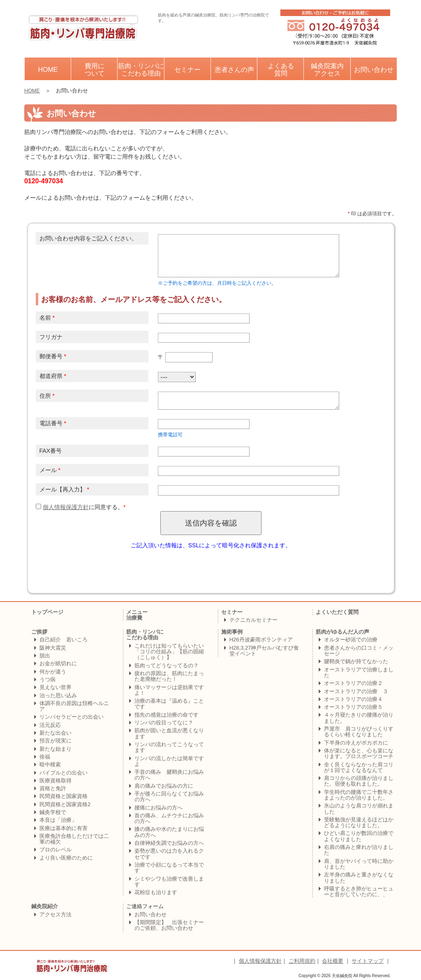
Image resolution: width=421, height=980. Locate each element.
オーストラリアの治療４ (353, 699)
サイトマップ (368, 961)
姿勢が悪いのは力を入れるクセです (169, 854)
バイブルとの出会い (64, 773)
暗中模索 (50, 764)
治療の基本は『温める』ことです (169, 704)
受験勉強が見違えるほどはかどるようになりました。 (359, 822)
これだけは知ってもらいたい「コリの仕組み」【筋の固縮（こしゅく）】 (169, 652)
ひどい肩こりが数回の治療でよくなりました (359, 836)
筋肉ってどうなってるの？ (167, 665)
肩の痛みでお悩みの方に (164, 786)
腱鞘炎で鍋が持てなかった (356, 661)
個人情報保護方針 (66, 507)
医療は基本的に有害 (64, 828)
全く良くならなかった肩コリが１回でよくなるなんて (359, 767)
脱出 (45, 656)
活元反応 (50, 725)
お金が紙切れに (58, 663)
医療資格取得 (56, 781)
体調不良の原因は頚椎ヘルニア (74, 706)
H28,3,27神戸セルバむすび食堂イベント (264, 651)
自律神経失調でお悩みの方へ (169, 843)
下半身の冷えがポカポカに (356, 743)
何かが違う (53, 672)
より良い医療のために (66, 858)
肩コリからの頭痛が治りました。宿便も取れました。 (359, 781)
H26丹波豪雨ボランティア (261, 640)
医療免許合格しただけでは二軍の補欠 (74, 839)
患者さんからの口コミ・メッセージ (359, 651)
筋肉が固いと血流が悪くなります (169, 733)
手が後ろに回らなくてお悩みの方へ (169, 797)
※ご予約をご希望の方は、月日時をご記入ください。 (217, 283)
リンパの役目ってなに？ (164, 723)
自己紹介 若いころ (64, 640)
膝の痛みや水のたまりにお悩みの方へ (169, 832)
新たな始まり (56, 749)
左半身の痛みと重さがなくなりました (359, 877)
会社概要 (333, 961)
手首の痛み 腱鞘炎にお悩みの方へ (169, 775)
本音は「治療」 (58, 820)
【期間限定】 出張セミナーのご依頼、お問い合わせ (169, 925)
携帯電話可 (170, 435)
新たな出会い (56, 733)
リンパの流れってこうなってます (169, 747)
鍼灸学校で (53, 812)
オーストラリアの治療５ (353, 707)
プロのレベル (56, 850)
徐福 (45, 757)
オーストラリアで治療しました (359, 672)
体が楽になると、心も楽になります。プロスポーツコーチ (359, 753)
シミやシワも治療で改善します (169, 882)
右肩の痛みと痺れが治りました (359, 850)
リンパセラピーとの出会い (72, 717)
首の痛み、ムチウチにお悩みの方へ (169, 818)
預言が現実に (56, 741)
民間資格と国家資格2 (65, 804)
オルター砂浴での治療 (351, 640)
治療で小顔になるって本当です (169, 868)
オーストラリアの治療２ (353, 683)
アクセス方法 (56, 914)
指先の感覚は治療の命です (167, 715)
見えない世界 (56, 687)
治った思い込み (58, 695)
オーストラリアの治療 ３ (356, 691)
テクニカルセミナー (253, 620)
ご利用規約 (302, 961)
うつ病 (47, 679)
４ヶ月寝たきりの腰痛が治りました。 (359, 718)
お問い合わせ (150, 914)
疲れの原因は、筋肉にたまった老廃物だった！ (169, 676)
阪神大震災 (53, 648)
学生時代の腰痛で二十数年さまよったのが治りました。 (359, 795)
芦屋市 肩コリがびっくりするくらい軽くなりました (359, 732)
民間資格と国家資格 (64, 796)
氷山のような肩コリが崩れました (359, 808)
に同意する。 (80, 507)
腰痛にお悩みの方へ (158, 808)
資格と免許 (53, 788)
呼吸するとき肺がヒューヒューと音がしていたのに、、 (359, 891)
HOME (32, 91)
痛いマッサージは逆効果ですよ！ (169, 690)
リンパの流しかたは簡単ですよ (169, 761)
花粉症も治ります (156, 892)
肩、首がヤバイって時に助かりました (359, 864)
